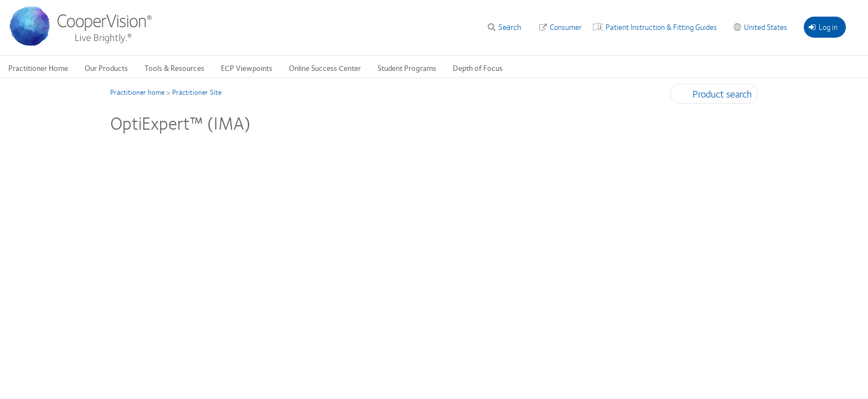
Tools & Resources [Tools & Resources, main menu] (174, 68)
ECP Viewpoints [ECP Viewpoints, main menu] (247, 68)
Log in (823, 27)
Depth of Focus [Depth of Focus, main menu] (478, 68)
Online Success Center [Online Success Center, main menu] (325, 68)
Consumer (566, 27)
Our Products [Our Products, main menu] (106, 68)
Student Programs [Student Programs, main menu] (407, 68)
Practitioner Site (197, 92)
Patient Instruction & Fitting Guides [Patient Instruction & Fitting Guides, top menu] (661, 27)
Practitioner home (137, 92)
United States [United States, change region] (766, 27)
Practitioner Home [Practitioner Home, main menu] (38, 68)
